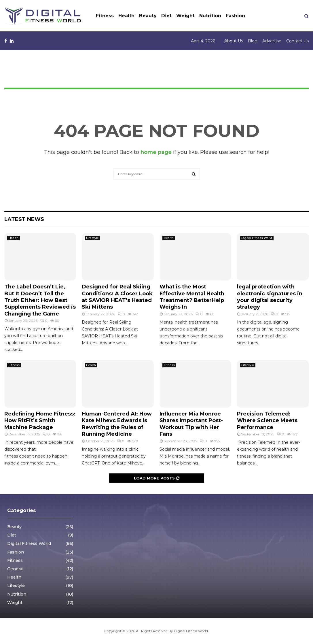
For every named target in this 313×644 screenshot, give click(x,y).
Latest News (24, 219)
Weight (185, 16)
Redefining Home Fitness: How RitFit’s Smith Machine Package (40, 421)
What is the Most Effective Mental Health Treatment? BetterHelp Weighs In (192, 297)
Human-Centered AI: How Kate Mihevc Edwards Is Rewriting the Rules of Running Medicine (117, 424)
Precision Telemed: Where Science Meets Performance (267, 421)
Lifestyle (92, 238)
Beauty (148, 16)
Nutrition (210, 16)
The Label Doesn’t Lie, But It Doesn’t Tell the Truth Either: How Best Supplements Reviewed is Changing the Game (40, 300)
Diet (166, 16)
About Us (234, 41)
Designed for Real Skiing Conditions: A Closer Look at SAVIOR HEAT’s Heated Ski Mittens (117, 297)
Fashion (235, 16)
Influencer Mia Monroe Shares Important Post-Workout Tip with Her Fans (191, 424)
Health (126, 16)
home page (156, 152)
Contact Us (297, 41)
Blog (253, 41)
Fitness (105, 16)
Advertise (272, 41)
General (15, 569)
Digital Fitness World (257, 238)
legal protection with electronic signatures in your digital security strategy (270, 297)
